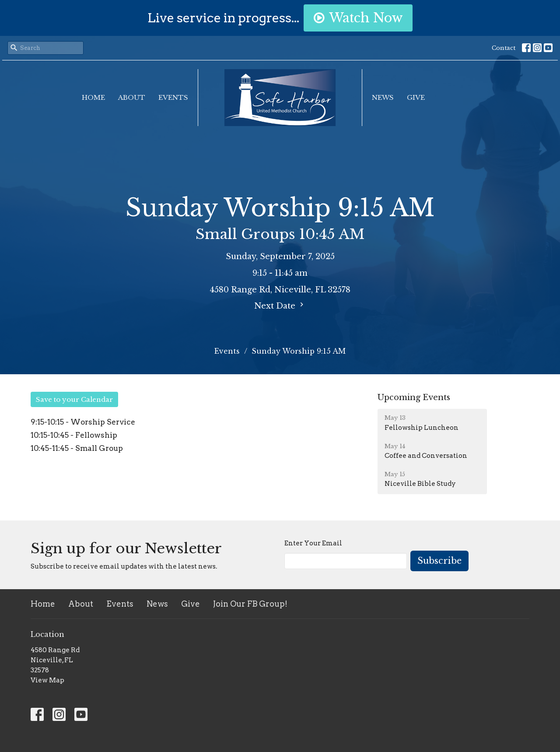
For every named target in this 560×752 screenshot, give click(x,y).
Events (173, 97)
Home (93, 97)
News (383, 97)
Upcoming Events (414, 397)
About (132, 97)
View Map (47, 680)
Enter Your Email (313, 543)
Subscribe (439, 561)
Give (416, 97)
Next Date (280, 306)
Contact (504, 48)
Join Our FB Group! (250, 604)
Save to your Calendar (74, 399)
